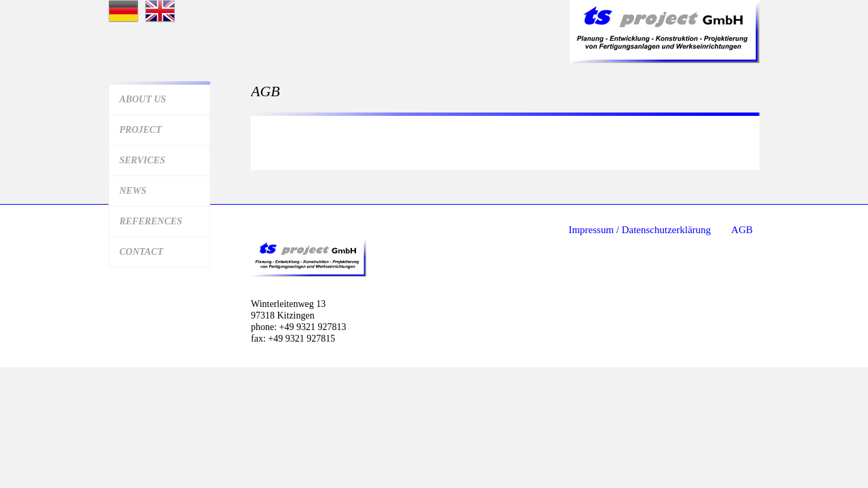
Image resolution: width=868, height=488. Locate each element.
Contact (141, 252)
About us (143, 99)
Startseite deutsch (123, 11)
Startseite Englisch (160, 11)
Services (142, 160)
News (133, 191)
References (151, 221)
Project (140, 130)
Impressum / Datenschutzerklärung (639, 230)
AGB (742, 230)
